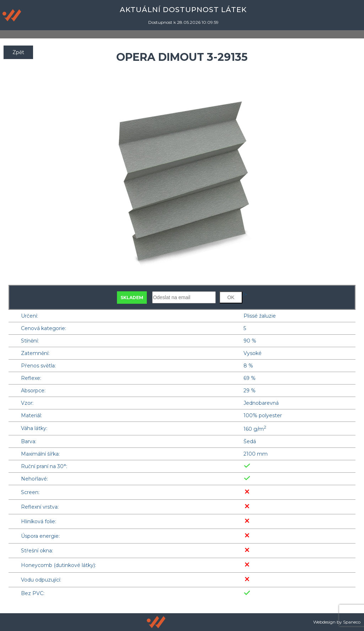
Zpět (18, 52)
